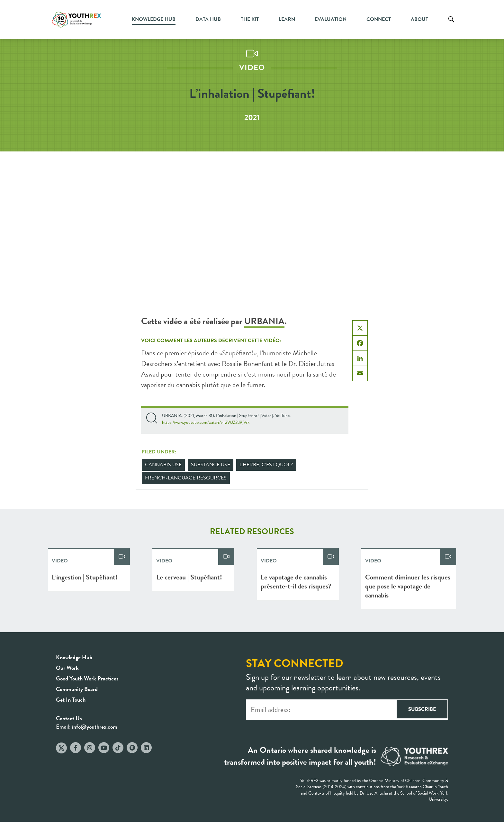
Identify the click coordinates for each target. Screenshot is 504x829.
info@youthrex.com (95, 727)
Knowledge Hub (154, 19)
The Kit (250, 19)
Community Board (77, 689)
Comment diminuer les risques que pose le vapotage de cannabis (408, 586)
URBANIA (264, 321)
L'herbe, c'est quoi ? (266, 465)
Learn (287, 19)
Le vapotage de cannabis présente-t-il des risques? (296, 582)
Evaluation (331, 19)
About (419, 19)
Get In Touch (71, 700)
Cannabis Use (163, 465)
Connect (379, 19)
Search (451, 24)
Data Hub (208, 19)
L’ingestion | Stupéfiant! (85, 577)
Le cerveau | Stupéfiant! (189, 577)
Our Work (67, 668)
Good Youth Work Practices (87, 678)
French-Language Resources (186, 478)
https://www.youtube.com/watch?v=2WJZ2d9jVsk (206, 422)
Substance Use (211, 465)
